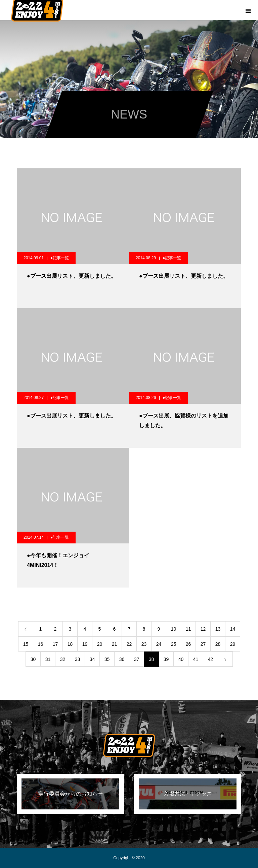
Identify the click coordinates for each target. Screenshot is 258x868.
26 (188, 644)
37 (137, 659)
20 (100, 644)
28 (218, 644)
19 (85, 644)
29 (233, 644)
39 (166, 659)
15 (26, 644)
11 (188, 629)
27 (203, 644)
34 (92, 659)
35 (107, 659)
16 (41, 644)
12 (203, 629)
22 (129, 644)
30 (33, 659)
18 (70, 644)
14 (233, 629)
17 (55, 644)
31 (48, 659)
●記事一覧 (60, 258)
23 (144, 644)
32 (63, 659)
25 (174, 644)
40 (181, 659)
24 (159, 644)
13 (218, 629)
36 (122, 659)
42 (211, 659)
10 (174, 629)
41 (196, 659)
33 (78, 659)
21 (115, 644)
